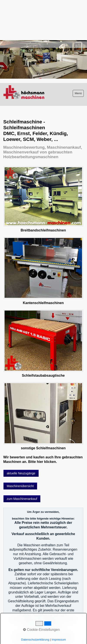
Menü (78, 93)
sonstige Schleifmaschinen (43, 448)
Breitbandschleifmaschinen (43, 230)
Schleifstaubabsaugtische (43, 375)
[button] (21, 473)
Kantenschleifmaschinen (43, 303)
